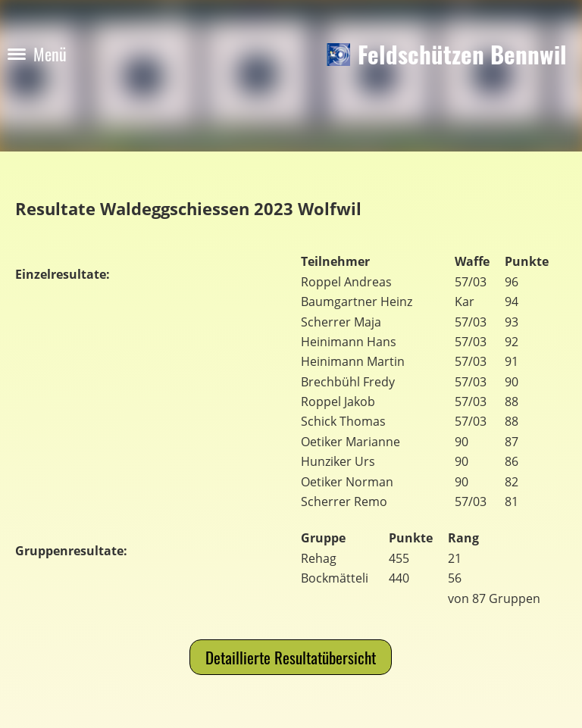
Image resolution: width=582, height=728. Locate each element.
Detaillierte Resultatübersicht (291, 657)
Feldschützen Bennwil (462, 54)
